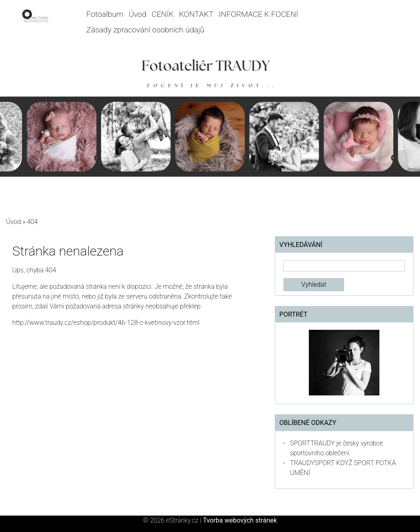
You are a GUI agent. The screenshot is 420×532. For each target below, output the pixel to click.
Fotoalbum (105, 14)
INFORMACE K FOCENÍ (258, 14)
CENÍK (163, 14)
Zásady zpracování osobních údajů (145, 30)
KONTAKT (196, 14)
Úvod (138, 14)
